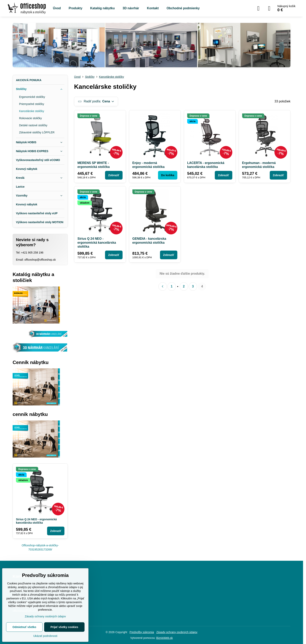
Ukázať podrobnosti (45, 636)
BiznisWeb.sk (165, 638)
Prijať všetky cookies (64, 627)
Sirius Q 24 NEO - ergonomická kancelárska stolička (97, 243)
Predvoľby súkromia (142, 632)
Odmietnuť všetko (24, 627)
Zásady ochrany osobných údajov (177, 632)
